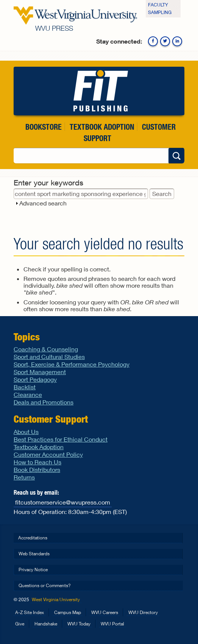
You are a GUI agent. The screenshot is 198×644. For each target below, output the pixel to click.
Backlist (25, 387)
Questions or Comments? (45, 585)
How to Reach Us (37, 462)
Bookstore (44, 127)
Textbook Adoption (102, 127)
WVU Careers (105, 612)
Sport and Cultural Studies (49, 356)
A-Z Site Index (30, 612)
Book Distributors (37, 469)
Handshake (46, 624)
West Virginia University (56, 599)
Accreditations (33, 538)
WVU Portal (112, 624)
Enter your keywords (48, 183)
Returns (24, 477)
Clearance (28, 394)
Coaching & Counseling (46, 349)
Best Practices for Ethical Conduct (61, 439)
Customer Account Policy (48, 454)
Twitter (165, 41)
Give (20, 624)
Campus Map (68, 612)
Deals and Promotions (44, 402)
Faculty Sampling (160, 9)
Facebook (153, 41)
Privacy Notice (33, 570)
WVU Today (79, 624)
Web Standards (34, 554)
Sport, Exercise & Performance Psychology (72, 364)
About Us (26, 432)
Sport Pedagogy (35, 379)
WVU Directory (143, 612)
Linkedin (177, 41)
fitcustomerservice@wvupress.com (63, 502)
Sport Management (40, 372)
